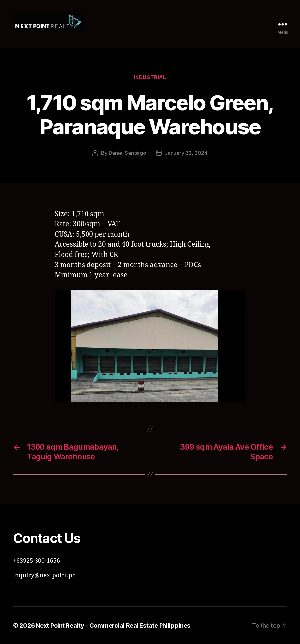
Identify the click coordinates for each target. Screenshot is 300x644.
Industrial (150, 77)
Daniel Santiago (127, 153)
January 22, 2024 (186, 153)
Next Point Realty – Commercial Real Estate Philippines (113, 625)
